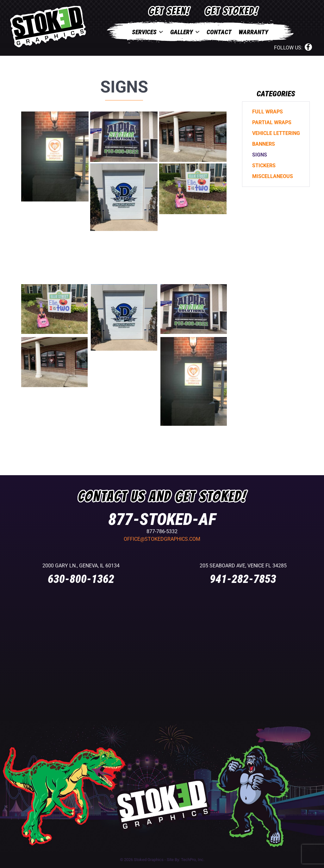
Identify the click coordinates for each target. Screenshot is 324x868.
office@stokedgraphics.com (162, 539)
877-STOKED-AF (162, 519)
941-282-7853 (243, 579)
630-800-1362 (81, 579)
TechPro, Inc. (193, 860)
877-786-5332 (162, 531)
